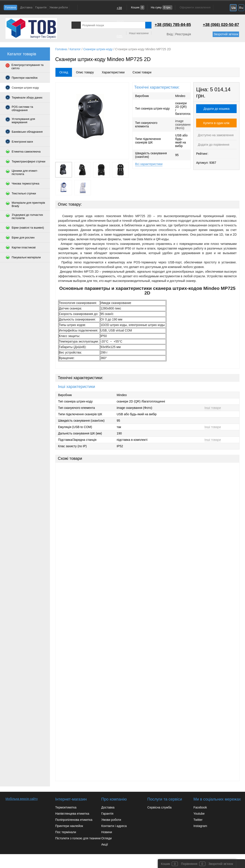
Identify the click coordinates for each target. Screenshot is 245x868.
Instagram (200, 826)
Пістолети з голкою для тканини (78, 838)
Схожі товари (142, 72)
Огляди (106, 838)
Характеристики (113, 72)
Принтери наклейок (69, 826)
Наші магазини (139, 33)
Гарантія (41, 7)
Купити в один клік (216, 123)
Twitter (198, 820)
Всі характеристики (149, 164)
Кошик (137, 7)
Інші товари (213, 408)
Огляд (64, 72)
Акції (105, 844)
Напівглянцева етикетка (72, 814)
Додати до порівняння (213, 145)
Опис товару (85, 72)
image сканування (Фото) (183, 125)
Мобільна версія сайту (22, 799)
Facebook (200, 807)
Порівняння (189, 864)
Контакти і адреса (114, 826)
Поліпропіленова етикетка (74, 820)
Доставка (26, 7)
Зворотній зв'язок (226, 34)
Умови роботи (59, 7)
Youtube (199, 814)
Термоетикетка (66, 807)
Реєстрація (183, 34)
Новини (107, 832)
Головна (10, 7)
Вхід (170, 34)
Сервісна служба (159, 807)
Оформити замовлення (195, 7)
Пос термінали (66, 832)
